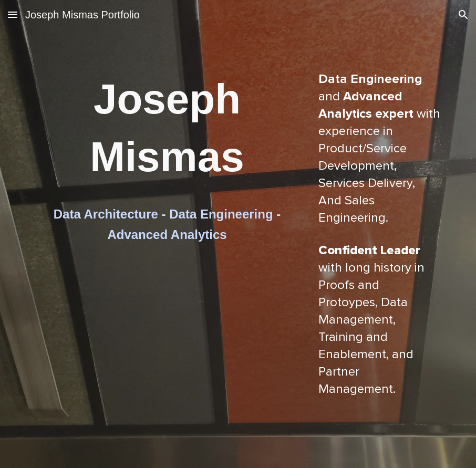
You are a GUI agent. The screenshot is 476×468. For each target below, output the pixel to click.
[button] (13, 14)
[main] (167, 130)
